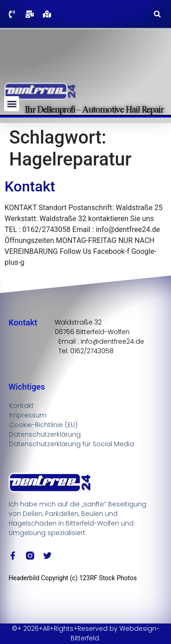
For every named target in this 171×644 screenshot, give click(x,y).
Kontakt (30, 186)
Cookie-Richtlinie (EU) (43, 425)
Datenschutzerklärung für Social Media (72, 444)
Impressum (28, 415)
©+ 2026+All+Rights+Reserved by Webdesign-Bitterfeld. (86, 633)
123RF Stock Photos (108, 578)
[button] (157, 14)
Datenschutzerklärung (45, 434)
